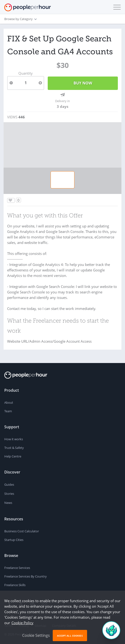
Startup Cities (14, 540)
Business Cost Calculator (22, 531)
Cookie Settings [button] (36, 635)
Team (8, 411)
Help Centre (13, 456)
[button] (116, 7)
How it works (14, 439)
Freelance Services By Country (26, 576)
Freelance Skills (15, 585)
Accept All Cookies (70, 636)
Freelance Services (17, 568)
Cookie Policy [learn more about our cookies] (22, 623)
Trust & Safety (14, 448)
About (9, 402)
